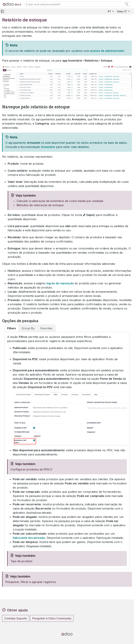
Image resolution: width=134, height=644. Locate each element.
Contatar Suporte (16, 618)
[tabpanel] (67, 450)
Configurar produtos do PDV (30, 469)
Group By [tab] (28, 328)
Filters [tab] (12, 328)
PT (110, 11)
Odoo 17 (122, 11)
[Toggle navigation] (2, 11)
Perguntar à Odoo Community (52, 618)
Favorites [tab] (46, 328)
